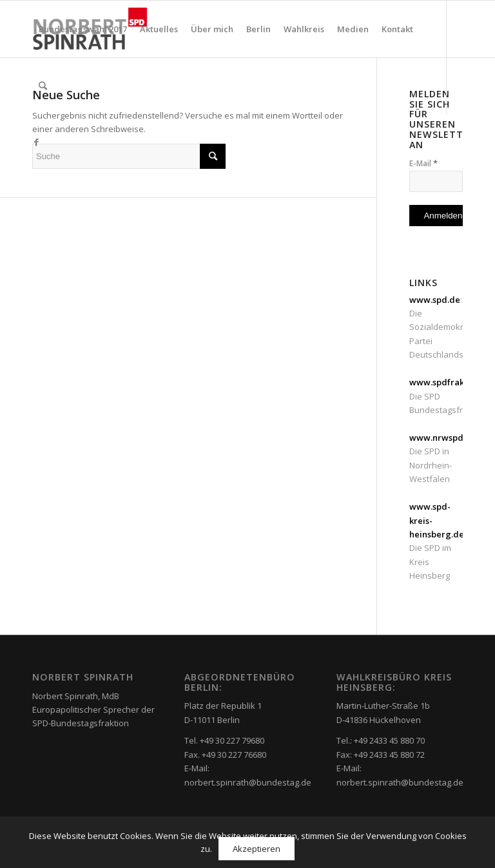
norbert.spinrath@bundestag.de (248, 782)
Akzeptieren (257, 849)
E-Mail (423, 163)
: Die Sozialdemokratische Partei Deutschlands (451, 327)
